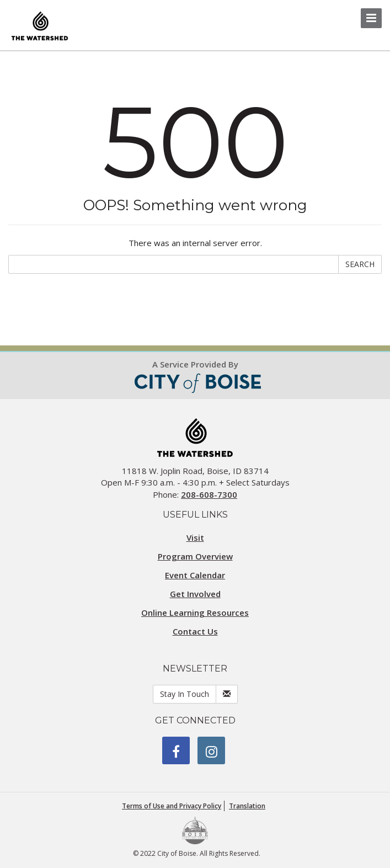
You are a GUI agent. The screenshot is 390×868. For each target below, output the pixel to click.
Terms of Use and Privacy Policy (172, 806)
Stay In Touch (185, 694)
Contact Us (195, 631)
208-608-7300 (209, 494)
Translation (247, 806)
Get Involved (195, 594)
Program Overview (195, 556)
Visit (195, 537)
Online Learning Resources (195, 613)
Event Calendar (195, 575)
